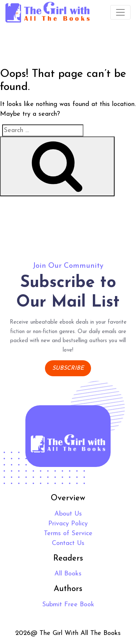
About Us (68, 514)
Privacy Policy (68, 524)
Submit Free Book (68, 605)
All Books (68, 574)
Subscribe (68, 368)
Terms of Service (68, 534)
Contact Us (68, 543)
